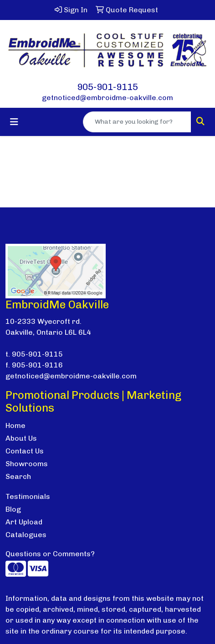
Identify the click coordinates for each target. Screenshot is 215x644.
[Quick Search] (137, 122)
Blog (13, 509)
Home (15, 425)
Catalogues (26, 535)
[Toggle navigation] (14, 122)
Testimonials (28, 496)
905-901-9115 (107, 87)
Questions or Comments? (50, 554)
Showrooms (27, 464)
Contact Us (25, 451)
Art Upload (24, 522)
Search (18, 476)
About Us (21, 438)
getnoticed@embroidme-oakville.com (107, 98)
